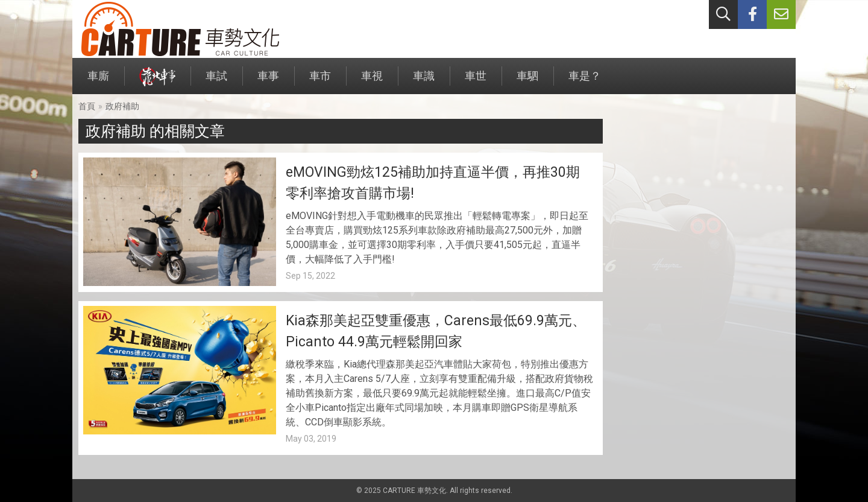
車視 (372, 82)
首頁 (87, 106)
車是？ (585, 82)
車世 (476, 82)
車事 (268, 82)
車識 (424, 82)
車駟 (527, 82)
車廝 (98, 82)
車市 (320, 82)
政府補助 (122, 106)
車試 (216, 82)
